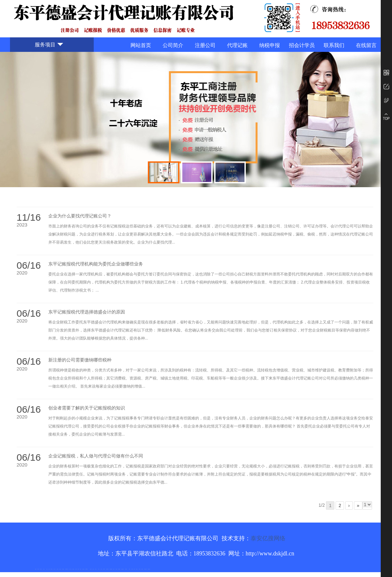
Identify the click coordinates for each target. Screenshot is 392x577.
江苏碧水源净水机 (107, 569)
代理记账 (237, 45)
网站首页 (141, 45)
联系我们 (334, 45)
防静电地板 (73, 569)
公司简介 (173, 45)
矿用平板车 (38, 569)
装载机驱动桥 (119, 569)
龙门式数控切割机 (122, 569)
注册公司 (205, 45)
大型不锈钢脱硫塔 (111, 569)
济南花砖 (114, 569)
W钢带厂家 (137, 569)
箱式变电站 (142, 569)
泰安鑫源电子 (63, 569)
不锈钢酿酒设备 (86, 569)
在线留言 (366, 45)
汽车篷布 (129, 569)
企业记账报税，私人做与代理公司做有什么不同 (96, 456)
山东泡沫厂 (93, 569)
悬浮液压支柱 (60, 569)
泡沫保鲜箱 (104, 569)
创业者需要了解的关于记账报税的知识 (87, 408)
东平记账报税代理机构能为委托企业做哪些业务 (96, 264)
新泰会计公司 (41, 569)
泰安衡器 (76, 569)
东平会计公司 (54, 569)
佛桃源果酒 (66, 569)
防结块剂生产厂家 (146, 569)
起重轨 (49, 569)
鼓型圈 (47, 569)
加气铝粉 (134, 569)
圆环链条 (36, 569)
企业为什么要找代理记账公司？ (80, 216)
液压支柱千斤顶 (70, 569)
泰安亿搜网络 (268, 538)
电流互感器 (57, 569)
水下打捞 (68, 569)
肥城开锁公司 (52, 569)
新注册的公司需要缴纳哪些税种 (80, 360)
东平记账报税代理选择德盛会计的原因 (87, 312)
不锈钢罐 (132, 569)
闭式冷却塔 (140, 569)
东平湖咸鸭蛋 (126, 569)
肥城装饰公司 (83, 569)
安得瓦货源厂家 (149, 569)
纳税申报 (270, 45)
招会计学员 (302, 45)
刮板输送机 (116, 569)
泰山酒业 (44, 569)
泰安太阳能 (91, 569)
